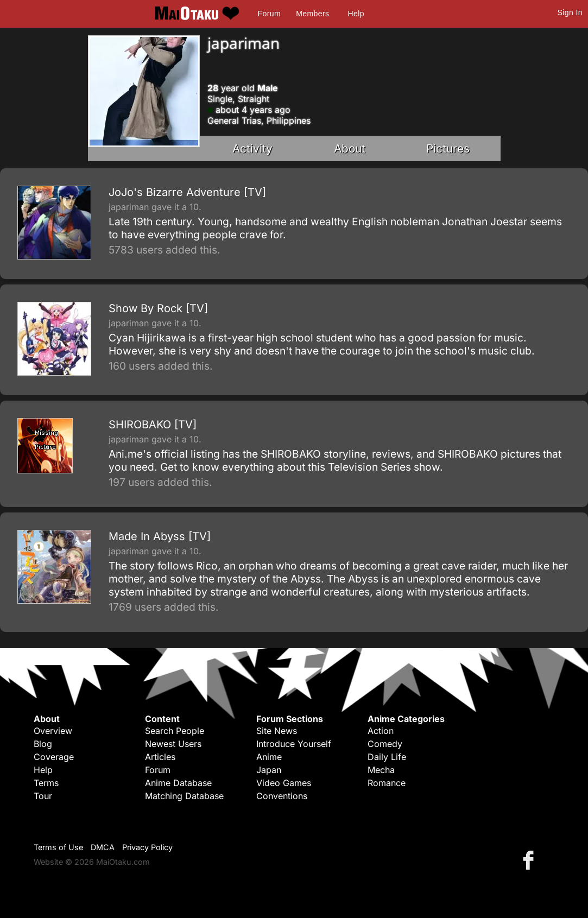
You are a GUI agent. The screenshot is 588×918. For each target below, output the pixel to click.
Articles (160, 757)
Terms (46, 783)
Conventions (282, 796)
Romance (387, 783)
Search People (175, 731)
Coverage (54, 757)
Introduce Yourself (294, 744)
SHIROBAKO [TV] (153, 425)
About (350, 148)
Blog (43, 744)
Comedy (385, 744)
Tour (43, 796)
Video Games (284, 783)
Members (312, 14)
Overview (53, 731)
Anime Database (178, 783)
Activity (252, 148)
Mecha (381, 770)
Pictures (448, 148)
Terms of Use (58, 847)
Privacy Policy (147, 847)
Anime (269, 757)
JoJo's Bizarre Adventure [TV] (187, 192)
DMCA (103, 847)
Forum (269, 14)
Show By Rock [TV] (158, 308)
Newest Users (173, 744)
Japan (269, 770)
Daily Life (387, 757)
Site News (277, 731)
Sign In (570, 12)
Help (356, 14)
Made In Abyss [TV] (160, 536)
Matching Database (184, 796)
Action (381, 731)
